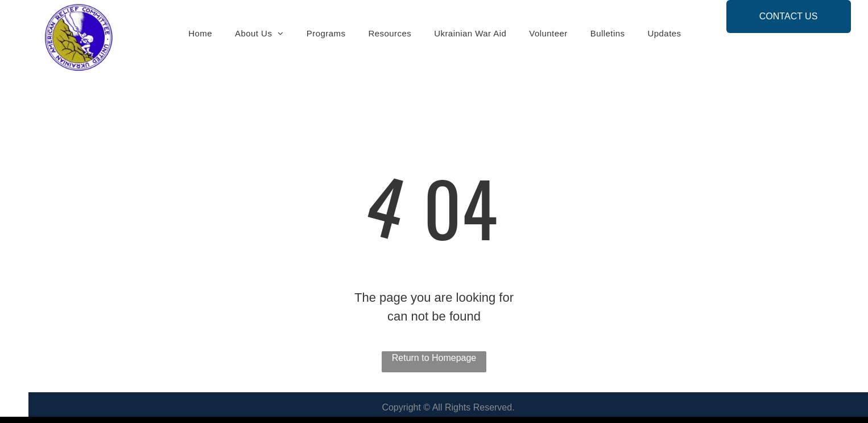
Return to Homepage (434, 358)
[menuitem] (200, 34)
